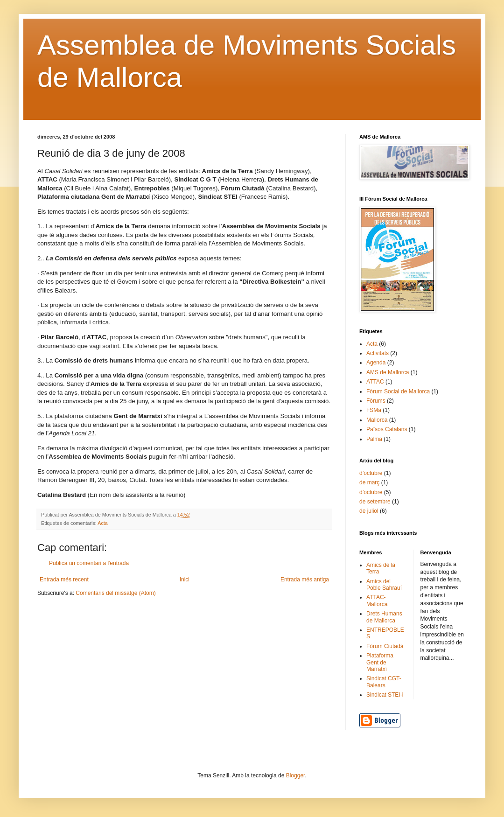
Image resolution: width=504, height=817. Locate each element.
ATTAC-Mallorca (377, 601)
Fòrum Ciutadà (385, 646)
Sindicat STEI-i (385, 695)
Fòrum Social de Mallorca (398, 391)
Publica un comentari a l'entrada (89, 563)
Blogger (296, 775)
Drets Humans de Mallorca (384, 617)
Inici (185, 580)
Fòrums (376, 401)
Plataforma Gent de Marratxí (380, 662)
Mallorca (377, 420)
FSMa (374, 410)
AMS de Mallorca (388, 372)
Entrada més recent (64, 580)
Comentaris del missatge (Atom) (115, 593)
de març (369, 482)
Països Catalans (387, 429)
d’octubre (371, 473)
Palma (374, 439)
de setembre (375, 502)
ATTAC (375, 382)
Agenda (376, 363)
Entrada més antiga (305, 580)
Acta (103, 523)
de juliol (369, 511)
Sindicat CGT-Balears (384, 682)
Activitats (378, 353)
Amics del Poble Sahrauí (384, 585)
